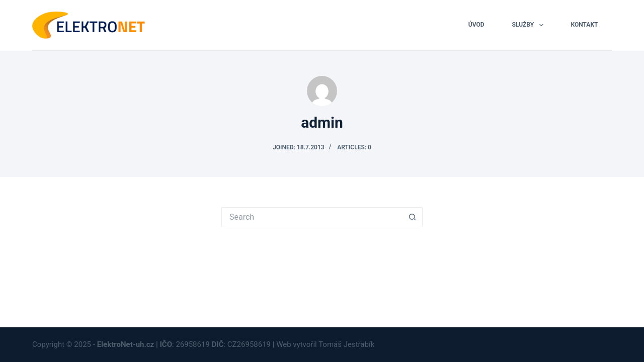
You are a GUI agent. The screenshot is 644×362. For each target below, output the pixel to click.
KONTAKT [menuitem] (585, 25)
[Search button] (413, 217)
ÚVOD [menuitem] (476, 25)
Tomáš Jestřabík (347, 344)
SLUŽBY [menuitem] (529, 25)
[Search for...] (312, 217)
